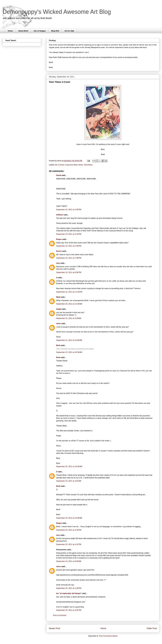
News (81, 165)
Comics (61, 165)
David (59, 175)
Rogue (59, 239)
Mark (58, 297)
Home (10, 31)
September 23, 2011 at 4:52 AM (69, 481)
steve (58, 323)
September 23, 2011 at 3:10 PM (69, 530)
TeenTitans (88, 165)
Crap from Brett (71, 165)
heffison (60, 215)
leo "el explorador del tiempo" (69, 593)
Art (56, 165)
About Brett (23, 31)
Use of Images (40, 31)
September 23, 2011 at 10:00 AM (69, 518)
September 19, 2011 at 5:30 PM (69, 246)
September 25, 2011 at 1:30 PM (69, 588)
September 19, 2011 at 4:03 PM (69, 210)
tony (58, 263)
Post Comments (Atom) (108, 636)
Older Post (152, 628)
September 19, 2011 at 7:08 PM (69, 258)
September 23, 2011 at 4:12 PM (69, 544)
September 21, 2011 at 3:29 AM (69, 318)
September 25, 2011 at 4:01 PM (69, 610)
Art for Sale (69, 31)
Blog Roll (55, 31)
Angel (59, 309)
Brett (58, 345)
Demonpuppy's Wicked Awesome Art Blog (57, 12)
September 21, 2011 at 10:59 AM (69, 340)
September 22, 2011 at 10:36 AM (69, 352)
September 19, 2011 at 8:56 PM (69, 272)
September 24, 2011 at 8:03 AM (69, 561)
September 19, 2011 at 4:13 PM (69, 234)
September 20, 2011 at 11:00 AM (69, 304)
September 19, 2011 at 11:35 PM (69, 292)
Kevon (59, 251)
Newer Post (54, 628)
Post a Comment (60, 615)
